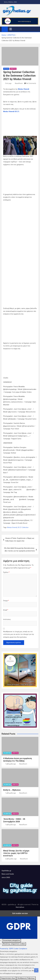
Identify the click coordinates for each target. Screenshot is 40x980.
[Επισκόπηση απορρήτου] (12, 941)
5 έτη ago (8, 83)
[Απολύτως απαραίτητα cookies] (14, 944)
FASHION (6, 69)
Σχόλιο (6, 572)
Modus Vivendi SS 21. (11, 112)
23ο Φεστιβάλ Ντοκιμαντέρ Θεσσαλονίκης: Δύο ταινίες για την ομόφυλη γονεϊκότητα (19, 550)
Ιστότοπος (7, 619)
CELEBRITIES (7, 753)
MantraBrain (20, 907)
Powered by (14, 949)
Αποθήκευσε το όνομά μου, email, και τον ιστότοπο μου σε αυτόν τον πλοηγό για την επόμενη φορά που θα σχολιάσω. (19, 634)
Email (6, 610)
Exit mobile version (20, 913)
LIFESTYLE (13, 69)
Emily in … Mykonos (12, 790)
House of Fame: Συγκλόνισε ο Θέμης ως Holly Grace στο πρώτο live (20, 540)
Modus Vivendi (24, 89)
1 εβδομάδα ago (11, 764)
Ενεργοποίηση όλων (8, 978)
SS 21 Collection (23, 527)
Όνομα (6, 601)
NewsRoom (19, 83)
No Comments (31, 83)
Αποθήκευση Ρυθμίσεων (26, 978)
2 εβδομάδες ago (11, 859)
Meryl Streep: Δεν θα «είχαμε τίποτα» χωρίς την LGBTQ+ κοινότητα (16, 853)
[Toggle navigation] (11, 29)
